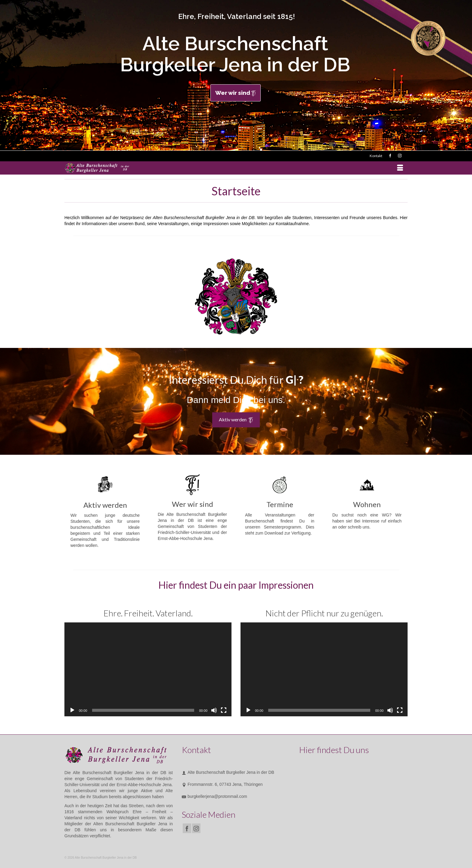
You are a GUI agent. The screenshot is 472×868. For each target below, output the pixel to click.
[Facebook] (187, 828)
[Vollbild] (224, 710)
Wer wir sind (236, 93)
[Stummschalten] (214, 710)
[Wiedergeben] (72, 710)
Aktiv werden (236, 420)
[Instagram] (196, 828)
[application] (148, 669)
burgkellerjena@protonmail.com (214, 796)
